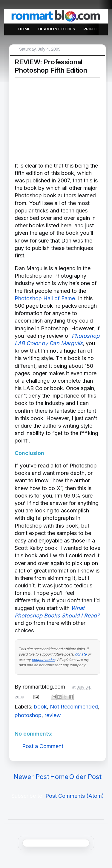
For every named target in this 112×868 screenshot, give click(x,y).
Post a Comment (43, 746)
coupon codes (43, 660)
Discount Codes (57, 29)
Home (24, 29)
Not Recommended (74, 707)
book (40, 707)
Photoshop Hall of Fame (45, 298)
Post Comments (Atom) (75, 796)
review (53, 715)
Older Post (85, 777)
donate (81, 654)
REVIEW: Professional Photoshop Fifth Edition (51, 66)
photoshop (28, 715)
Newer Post (31, 777)
